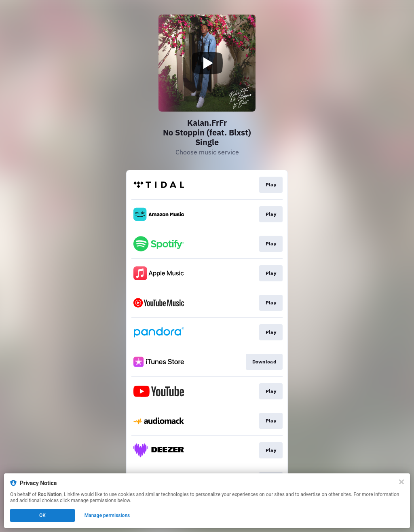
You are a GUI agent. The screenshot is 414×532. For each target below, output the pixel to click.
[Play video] (207, 63)
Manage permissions (107, 515)
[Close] (401, 482)
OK (42, 515)
